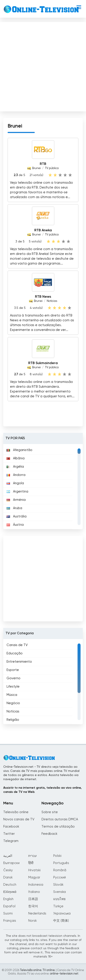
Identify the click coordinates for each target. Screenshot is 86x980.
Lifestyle (13, 687)
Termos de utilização (58, 827)
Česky (8, 870)
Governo (13, 678)
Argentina (17, 492)
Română (60, 870)
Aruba (14, 508)
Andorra (16, 475)
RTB (43, 164)
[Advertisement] (43, 66)
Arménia (16, 500)
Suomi (8, 913)
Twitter (9, 834)
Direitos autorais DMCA (60, 819)
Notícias (52, 301)
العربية (8, 856)
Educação (15, 653)
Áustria (15, 525)
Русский (60, 877)
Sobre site (50, 812)
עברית (32, 856)
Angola (15, 483)
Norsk (32, 921)
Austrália (17, 516)
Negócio (13, 703)
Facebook (11, 827)
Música (12, 695)
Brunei (36, 168)
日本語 (33, 899)
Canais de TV (17, 645)
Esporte (13, 670)
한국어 (33, 906)
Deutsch (10, 885)
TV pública (52, 168)
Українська (62, 913)
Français (10, 921)
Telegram (11, 841)
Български (11, 863)
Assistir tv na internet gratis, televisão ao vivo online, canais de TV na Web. (42, 790)
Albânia (16, 458)
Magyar (34, 877)
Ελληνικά (10, 892)
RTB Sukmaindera (43, 363)
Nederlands (37, 913)
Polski (57, 856)
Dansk (8, 877)
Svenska (60, 892)
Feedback (49, 834)
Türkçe (58, 906)
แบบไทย (59, 899)
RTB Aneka (43, 230)
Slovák (58, 885)
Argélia (15, 467)
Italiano (34, 892)
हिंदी (31, 863)
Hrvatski (34, 870)
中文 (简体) (61, 921)
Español (9, 906)
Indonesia (36, 885)
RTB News (43, 297)
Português (61, 863)
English (8, 899)
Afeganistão (19, 450)
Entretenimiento (19, 662)
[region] (43, 487)
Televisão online (16, 812)
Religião (13, 720)
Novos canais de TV (19, 819)
